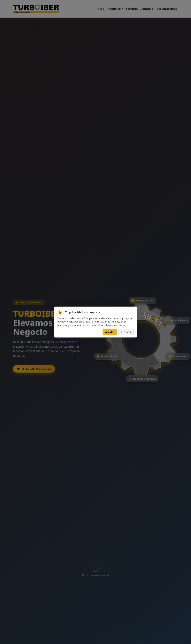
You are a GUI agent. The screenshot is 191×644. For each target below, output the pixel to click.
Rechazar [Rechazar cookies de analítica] (126, 332)
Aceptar (110, 332)
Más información (115, 325)
